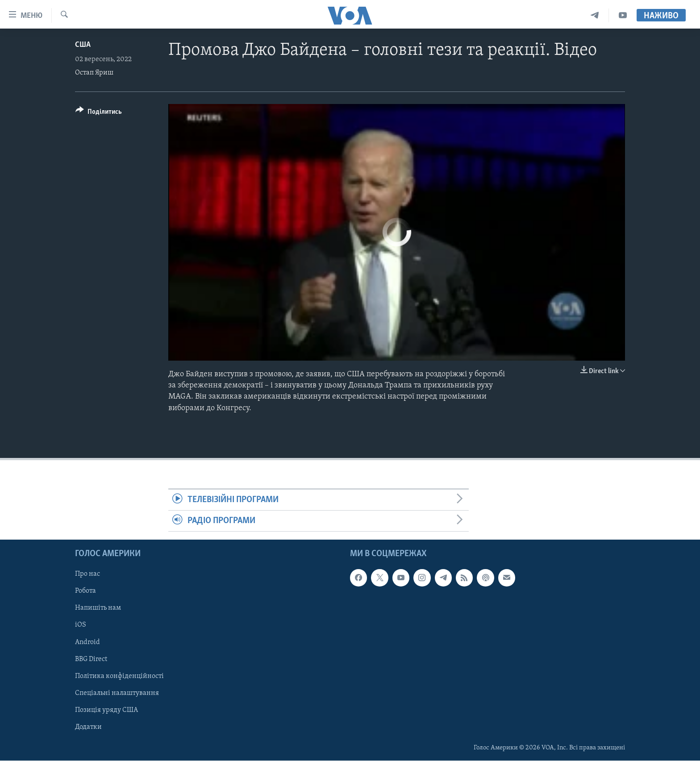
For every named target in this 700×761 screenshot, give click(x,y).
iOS (81, 625)
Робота (85, 591)
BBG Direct (91, 659)
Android (87, 642)
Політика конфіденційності (119, 676)
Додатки (88, 727)
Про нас (87, 574)
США (83, 45)
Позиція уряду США (106, 710)
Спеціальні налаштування (117, 693)
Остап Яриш (94, 73)
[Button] (99, 113)
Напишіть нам (98, 608)
